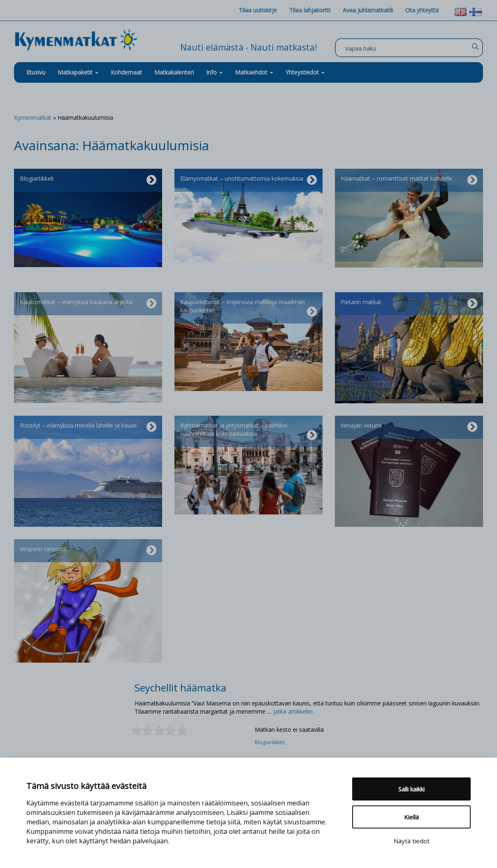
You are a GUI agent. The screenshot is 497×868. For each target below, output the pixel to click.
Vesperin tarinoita (88, 551)
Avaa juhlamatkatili (368, 10)
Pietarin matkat (409, 304)
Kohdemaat (126, 72)
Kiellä (411, 817)
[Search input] (407, 48)
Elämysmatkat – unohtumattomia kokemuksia (248, 180)
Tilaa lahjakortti (310, 10)
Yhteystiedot (305, 72)
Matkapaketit (78, 72)
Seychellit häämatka (180, 688)
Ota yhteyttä (422, 10)
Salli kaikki (411, 789)
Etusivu (36, 72)
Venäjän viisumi (409, 427)
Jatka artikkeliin (293, 711)
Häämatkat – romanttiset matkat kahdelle (409, 180)
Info (214, 72)
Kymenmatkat (33, 118)
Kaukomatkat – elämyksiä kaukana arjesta (88, 304)
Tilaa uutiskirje (258, 10)
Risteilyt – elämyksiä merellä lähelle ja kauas (88, 427)
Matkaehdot (254, 72)
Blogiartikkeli (88, 180)
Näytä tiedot (412, 841)
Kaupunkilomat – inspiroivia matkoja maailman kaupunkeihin (248, 308)
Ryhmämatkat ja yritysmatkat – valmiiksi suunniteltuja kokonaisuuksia (248, 431)
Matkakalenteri (174, 72)
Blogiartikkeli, (271, 742)
